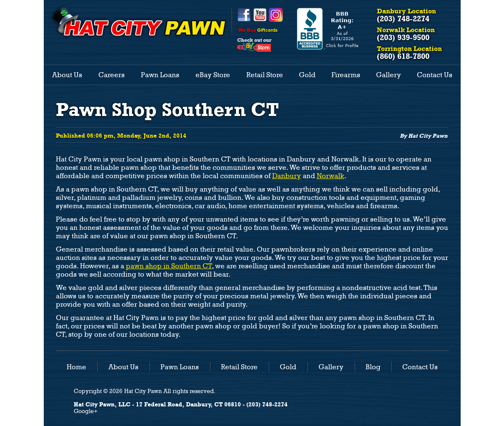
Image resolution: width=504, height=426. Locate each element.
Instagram (276, 15)
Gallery (389, 75)
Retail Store (265, 75)
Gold (307, 75)
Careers (112, 75)
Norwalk (331, 176)
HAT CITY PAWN (138, 22)
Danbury (287, 176)
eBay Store (213, 75)
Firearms (346, 75)
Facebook (244, 15)
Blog (373, 367)
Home (76, 367)
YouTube (260, 15)
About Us (67, 75)
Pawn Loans (160, 75)
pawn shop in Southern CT (169, 266)
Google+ (86, 411)
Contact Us (435, 75)
